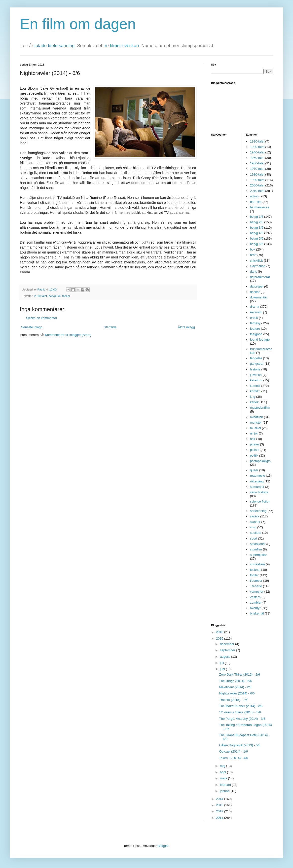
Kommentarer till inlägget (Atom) (68, 335)
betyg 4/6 (257, 233)
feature (255, 329)
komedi (255, 386)
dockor (255, 292)
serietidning (258, 511)
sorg (253, 527)
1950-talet (257, 158)
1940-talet (257, 152)
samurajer (257, 487)
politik (254, 455)
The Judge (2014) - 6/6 (235, 681)
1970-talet (257, 169)
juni (223, 669)
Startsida (110, 327)
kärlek (254, 402)
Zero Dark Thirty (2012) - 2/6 (239, 674)
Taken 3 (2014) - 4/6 (233, 758)
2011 (220, 818)
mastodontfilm (260, 408)
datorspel (257, 286)
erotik (254, 318)
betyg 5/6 (257, 238)
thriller (66, 296)
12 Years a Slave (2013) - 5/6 (240, 712)
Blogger (163, 846)
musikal (256, 428)
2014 (220, 799)
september (228, 650)
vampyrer (257, 592)
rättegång (257, 481)
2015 (220, 638)
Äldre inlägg (186, 327)
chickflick (256, 261)
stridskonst (258, 544)
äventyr (255, 608)
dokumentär (259, 297)
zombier (256, 602)
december (228, 644)
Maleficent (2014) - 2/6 (235, 687)
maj (223, 766)
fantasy (255, 323)
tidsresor (256, 581)
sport (254, 538)
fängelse (256, 358)
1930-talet (257, 147)
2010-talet (40, 296)
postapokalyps (260, 461)
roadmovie (258, 476)
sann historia (259, 492)
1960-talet (257, 163)
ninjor (254, 433)
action (254, 196)
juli (222, 663)
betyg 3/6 (257, 228)
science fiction (260, 501)
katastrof (256, 380)
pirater (255, 444)
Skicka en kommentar (42, 318)
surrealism (257, 564)
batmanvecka (260, 207)
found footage (260, 340)
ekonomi (256, 312)
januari (225, 791)
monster (256, 422)
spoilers (256, 533)
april (223, 772)
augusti (226, 657)
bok (253, 249)
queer (254, 470)
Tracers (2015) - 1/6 (233, 700)
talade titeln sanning (55, 46)
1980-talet (257, 174)
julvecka (256, 375)
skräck (255, 516)
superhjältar (258, 555)
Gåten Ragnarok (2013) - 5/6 (240, 745)
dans (254, 271)
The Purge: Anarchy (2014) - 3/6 (242, 719)
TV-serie (256, 586)
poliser (255, 450)
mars (224, 778)
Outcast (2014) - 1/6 (233, 751)
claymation (258, 266)
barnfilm (256, 202)
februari (226, 785)
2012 (220, 811)
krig (253, 397)
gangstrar (257, 364)
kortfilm (255, 391)
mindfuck (256, 417)
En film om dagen (78, 24)
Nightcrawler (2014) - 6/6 (237, 693)
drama (255, 307)
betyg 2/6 (257, 222)
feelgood (256, 334)
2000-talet (257, 185)
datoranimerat (260, 277)
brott (253, 255)
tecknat (255, 570)
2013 (220, 805)
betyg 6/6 (55, 296)
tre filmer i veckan (121, 46)
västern (255, 597)
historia (255, 369)
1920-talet (257, 141)
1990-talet (257, 180)
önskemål (257, 613)
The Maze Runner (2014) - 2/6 (241, 706)
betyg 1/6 (257, 217)
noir (253, 439)
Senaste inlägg (32, 327)
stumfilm (256, 549)
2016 (220, 632)
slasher (255, 522)
